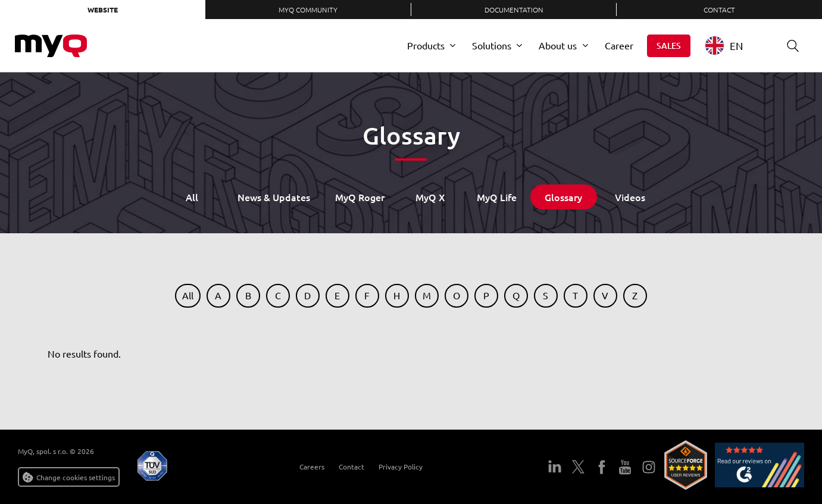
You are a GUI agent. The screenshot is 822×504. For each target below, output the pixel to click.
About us (558, 45)
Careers (307, 467)
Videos (630, 197)
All (192, 197)
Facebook (602, 467)
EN (724, 46)
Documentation (514, 10)
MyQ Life (497, 197)
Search (789, 46)
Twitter (579, 467)
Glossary (563, 197)
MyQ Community (308, 10)
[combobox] (733, 46)
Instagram (649, 467)
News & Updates (274, 197)
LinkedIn (555, 467)
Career (619, 45)
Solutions (492, 45)
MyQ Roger (360, 197)
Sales (669, 46)
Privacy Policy (396, 467)
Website (103, 10)
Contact (719, 10)
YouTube (625, 467)
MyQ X (430, 197)
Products (426, 45)
